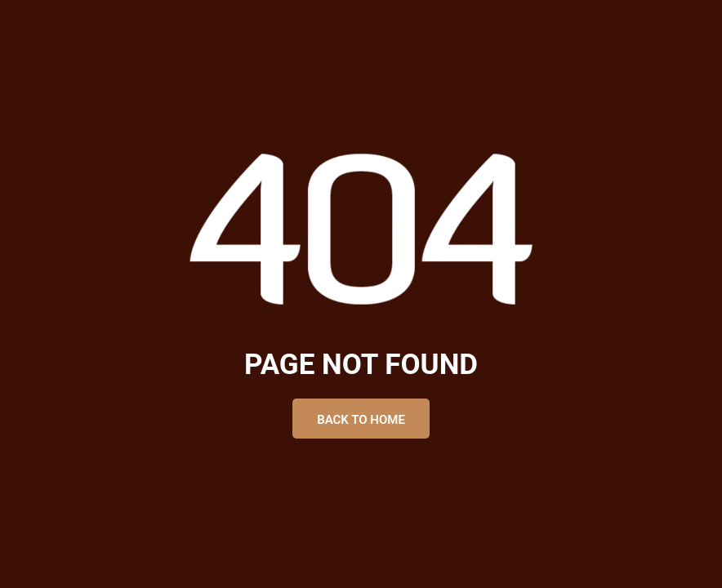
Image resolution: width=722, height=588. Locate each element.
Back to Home (361, 420)
